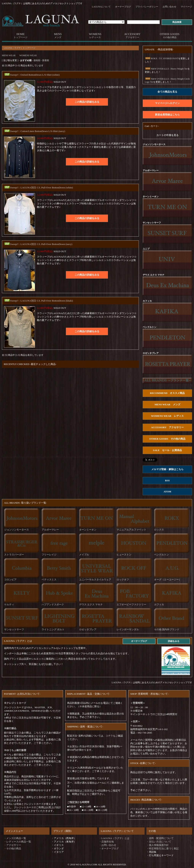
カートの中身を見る (167, 135)
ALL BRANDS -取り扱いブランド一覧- (25, 503)
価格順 (37, 60)
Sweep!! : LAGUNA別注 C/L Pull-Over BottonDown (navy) (38, 244)
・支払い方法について (159, 842)
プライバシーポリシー (147, 7)
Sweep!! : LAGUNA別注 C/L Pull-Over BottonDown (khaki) (39, 301)
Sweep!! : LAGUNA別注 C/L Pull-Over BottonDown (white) (39, 188)
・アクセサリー (12, 845)
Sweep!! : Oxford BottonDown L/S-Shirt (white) (32, 75)
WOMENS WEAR (28, 55)
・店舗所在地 (106, 842)
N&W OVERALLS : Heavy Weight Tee (166, 69)
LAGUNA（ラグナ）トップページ (20, 48)
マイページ (186, 7)
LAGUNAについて (101, 7)
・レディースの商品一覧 (17, 842)
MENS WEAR (9, 55)
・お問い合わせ (108, 845)
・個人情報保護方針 (158, 845)
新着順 (46, 60)
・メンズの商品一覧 (15, 838)
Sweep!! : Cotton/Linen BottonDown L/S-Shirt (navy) (35, 131)
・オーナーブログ (109, 848)
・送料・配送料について (160, 838)
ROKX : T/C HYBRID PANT (161, 58)
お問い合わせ (169, 7)
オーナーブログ (123, 7)
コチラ (109, 736)
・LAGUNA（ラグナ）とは (114, 838)
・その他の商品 (12, 848)
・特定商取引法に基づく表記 (163, 848)
